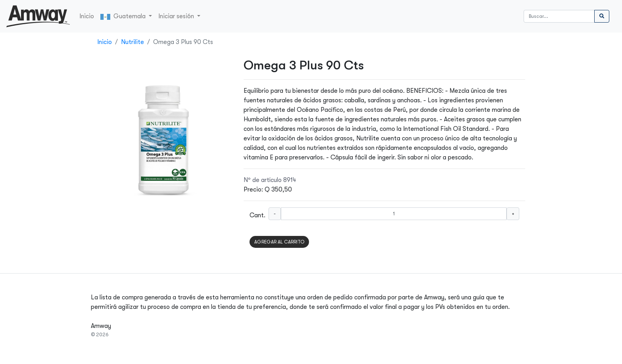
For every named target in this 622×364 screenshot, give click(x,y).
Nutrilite (132, 42)
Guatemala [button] (124, 16)
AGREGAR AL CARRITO (279, 242)
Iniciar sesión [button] (177, 16)
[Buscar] (559, 16)
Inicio (87, 16)
